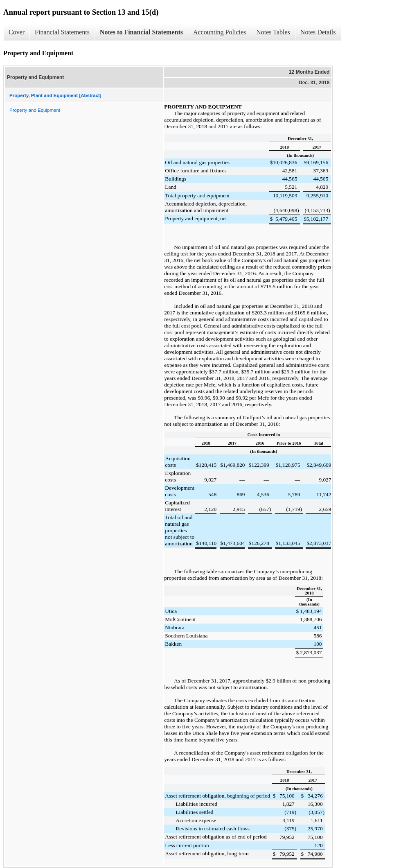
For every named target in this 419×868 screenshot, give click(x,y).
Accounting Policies (220, 32)
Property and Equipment (35, 110)
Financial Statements (62, 32)
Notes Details (318, 32)
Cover (17, 32)
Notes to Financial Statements (141, 32)
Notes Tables (273, 32)
